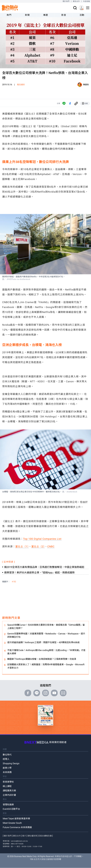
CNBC (51, 546)
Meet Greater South (12, 823)
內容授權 (87, 1)
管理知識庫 (8, 805)
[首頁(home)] (10, 8)
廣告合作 (76, 1)
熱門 (9, 15)
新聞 (27, 15)
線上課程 (7, 786)
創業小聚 (7, 768)
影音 (64, 15)
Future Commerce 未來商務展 (17, 827)
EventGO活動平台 (11, 809)
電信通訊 (21, 85)
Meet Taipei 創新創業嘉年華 (16, 819)
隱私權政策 (32, 836)
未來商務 (7, 772)
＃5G (14, 582)
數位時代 (7, 755)
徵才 (24, 836)
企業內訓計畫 (9, 795)
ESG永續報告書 (45, 836)
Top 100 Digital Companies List (42, 539)
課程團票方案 (9, 791)
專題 (46, 15)
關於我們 (66, 1)
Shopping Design (11, 763)
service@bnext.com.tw (19, 841)
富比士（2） (38, 546)
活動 (82, 15)
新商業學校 (8, 782)
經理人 (6, 759)
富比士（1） (22, 546)
